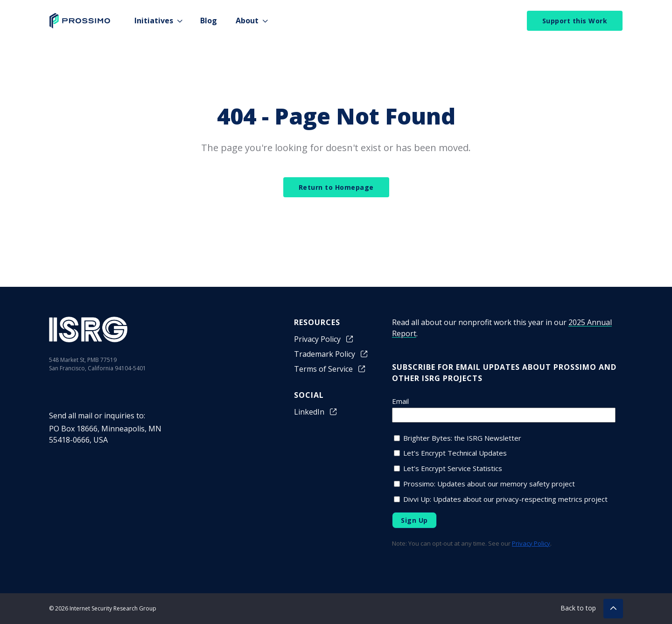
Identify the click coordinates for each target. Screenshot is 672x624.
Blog (209, 21)
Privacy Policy (324, 339)
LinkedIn (316, 412)
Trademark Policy (331, 354)
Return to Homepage (336, 187)
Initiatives (154, 21)
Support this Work (575, 21)
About (247, 21)
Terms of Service (330, 369)
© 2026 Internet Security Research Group (103, 608)
